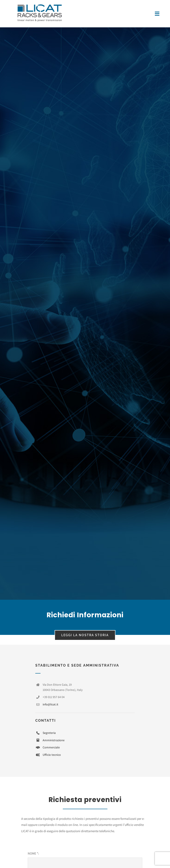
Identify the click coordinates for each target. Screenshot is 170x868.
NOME (33, 853)
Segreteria (49, 733)
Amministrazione (54, 740)
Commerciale (51, 747)
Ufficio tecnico (52, 755)
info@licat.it (50, 704)
